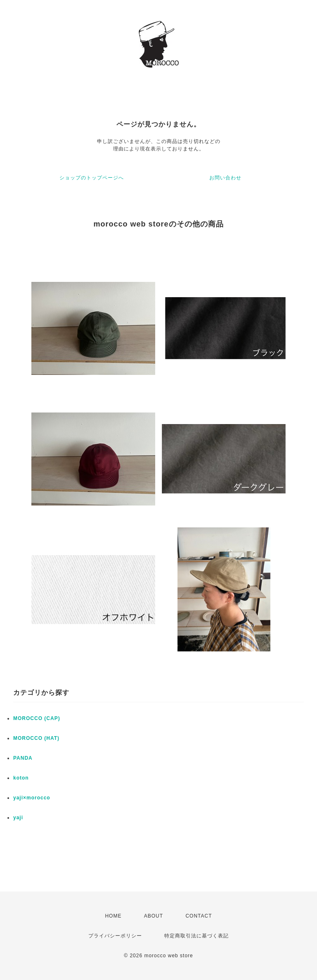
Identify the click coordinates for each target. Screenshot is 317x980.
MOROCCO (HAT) (36, 738)
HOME (113, 916)
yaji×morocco (32, 798)
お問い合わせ (225, 178)
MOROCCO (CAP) (37, 718)
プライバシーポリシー (115, 936)
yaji (18, 818)
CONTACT (199, 916)
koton (21, 778)
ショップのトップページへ (92, 178)
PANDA (23, 758)
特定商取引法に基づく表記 (196, 936)
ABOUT (154, 916)
